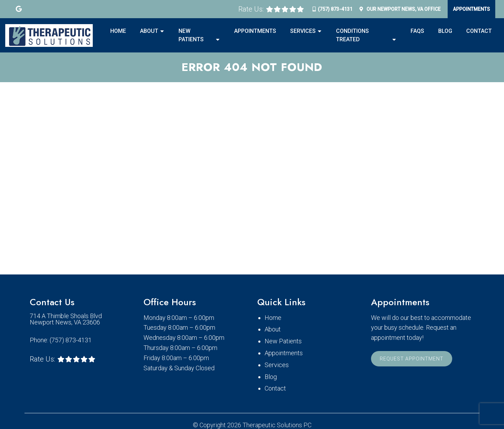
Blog (445, 31)
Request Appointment (412, 359)
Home (118, 31)
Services (303, 31)
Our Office (403, 9)
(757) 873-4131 (335, 9)
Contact (479, 31)
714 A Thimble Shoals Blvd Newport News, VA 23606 (66, 319)
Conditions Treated (352, 35)
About (149, 31)
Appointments (471, 9)
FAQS (417, 31)
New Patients (191, 35)
